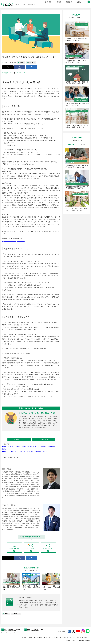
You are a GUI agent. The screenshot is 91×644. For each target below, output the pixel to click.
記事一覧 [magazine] (47, 5)
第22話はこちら (7, 73)
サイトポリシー (41, 639)
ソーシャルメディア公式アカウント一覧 (59, 639)
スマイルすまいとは (23, 639)
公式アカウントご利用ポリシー (81, 639)
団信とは (33, 639)
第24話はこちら (22, 73)
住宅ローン (31, 63)
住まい (22, 63)
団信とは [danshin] (79, 5)
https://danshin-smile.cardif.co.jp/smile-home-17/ (13, 241)
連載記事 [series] (68, 5)
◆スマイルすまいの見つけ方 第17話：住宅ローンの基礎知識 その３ (25, 452)
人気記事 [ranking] (58, 5)
